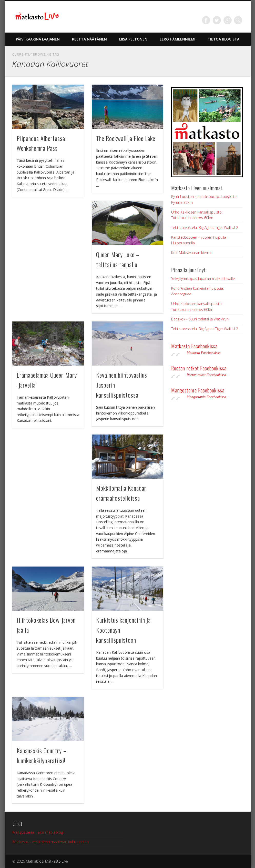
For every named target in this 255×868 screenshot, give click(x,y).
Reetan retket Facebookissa (199, 368)
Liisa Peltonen (133, 39)
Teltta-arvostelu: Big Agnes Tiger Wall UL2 (205, 228)
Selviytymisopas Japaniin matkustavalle (203, 279)
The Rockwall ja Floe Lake (126, 138)
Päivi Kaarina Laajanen (38, 39)
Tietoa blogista (223, 39)
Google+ (228, 20)
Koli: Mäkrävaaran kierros (192, 253)
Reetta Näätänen (89, 39)
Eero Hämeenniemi (177, 39)
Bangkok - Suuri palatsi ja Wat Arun (200, 319)
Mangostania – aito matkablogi (38, 832)
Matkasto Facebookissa (194, 346)
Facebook (206, 20)
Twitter (217, 20)
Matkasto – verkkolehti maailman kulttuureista (51, 842)
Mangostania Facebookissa (198, 390)
